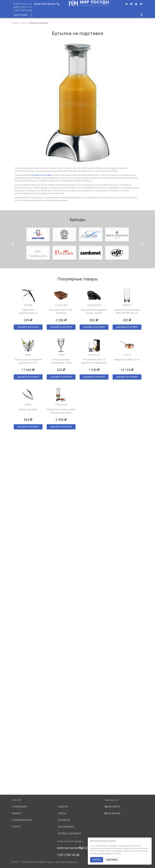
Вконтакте (112, 807)
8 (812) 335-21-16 (23, 4)
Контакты (64, 820)
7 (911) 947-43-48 (23, 10)
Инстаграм (112, 813)
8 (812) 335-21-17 (23, 7)
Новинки (49, 15)
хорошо (97, 860)
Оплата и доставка (69, 834)
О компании (65, 15)
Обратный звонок (47, 4)
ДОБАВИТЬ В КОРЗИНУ (28, 327)
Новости (114, 15)
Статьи (62, 813)
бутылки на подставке (42, 175)
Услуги (101, 15)
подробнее (112, 860)
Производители (84, 15)
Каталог (36, 15)
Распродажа (21, 15)
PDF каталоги (66, 827)
